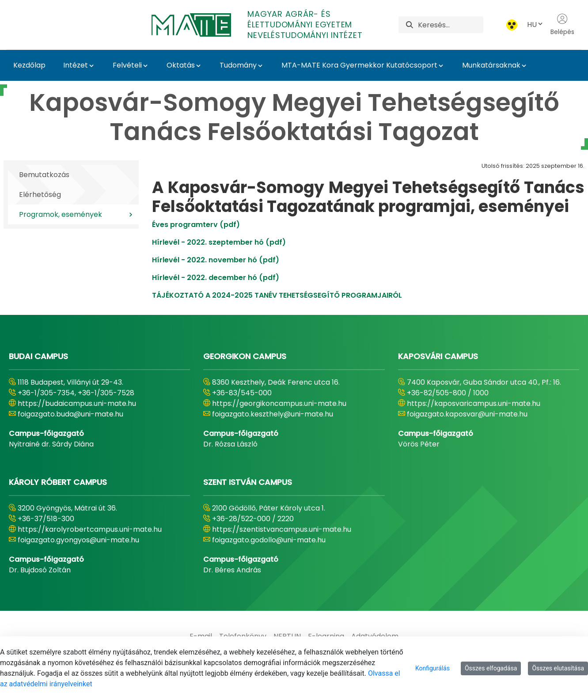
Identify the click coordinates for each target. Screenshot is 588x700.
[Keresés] (451, 25)
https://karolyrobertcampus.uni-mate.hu (90, 529)
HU (535, 25)
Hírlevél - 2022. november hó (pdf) (216, 260)
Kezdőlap (29, 65)
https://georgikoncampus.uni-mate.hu (279, 403)
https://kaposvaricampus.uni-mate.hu (474, 403)
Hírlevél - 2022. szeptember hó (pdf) (219, 242)
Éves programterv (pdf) (196, 225)
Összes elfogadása (491, 668)
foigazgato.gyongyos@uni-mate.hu (78, 540)
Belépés (562, 25)
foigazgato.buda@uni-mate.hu (70, 414)
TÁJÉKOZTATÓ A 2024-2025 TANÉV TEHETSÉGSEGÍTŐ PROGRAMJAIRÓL (277, 295)
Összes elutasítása (558, 668)
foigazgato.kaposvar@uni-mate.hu (467, 414)
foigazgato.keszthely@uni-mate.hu (273, 414)
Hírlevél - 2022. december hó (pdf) (216, 278)
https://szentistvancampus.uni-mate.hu (282, 529)
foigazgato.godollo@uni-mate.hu (269, 540)
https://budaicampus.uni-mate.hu (77, 403)
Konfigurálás (432, 668)
